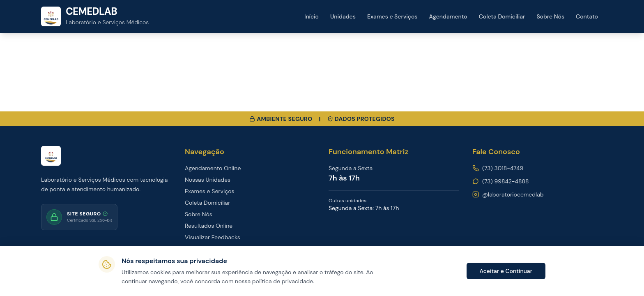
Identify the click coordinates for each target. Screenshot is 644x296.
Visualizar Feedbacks (213, 237)
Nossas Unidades (208, 180)
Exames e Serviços (392, 16)
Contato (587, 16)
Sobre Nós (550, 16)
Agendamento (448, 16)
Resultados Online (209, 226)
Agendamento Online (213, 168)
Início (312, 16)
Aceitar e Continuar (506, 271)
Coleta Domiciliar (502, 16)
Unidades (343, 16)
